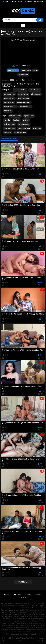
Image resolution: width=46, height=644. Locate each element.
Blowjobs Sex (36, 94)
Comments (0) (23, 75)
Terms (28, 594)
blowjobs (7, 120)
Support (17, 594)
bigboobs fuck (29, 116)
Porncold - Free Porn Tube (35, 2)
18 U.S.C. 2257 (23, 598)
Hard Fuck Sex (9, 102)
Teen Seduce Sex (25, 107)
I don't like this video (17, 66)
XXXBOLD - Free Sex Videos (13, 2)
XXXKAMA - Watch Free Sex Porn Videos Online (21, 639)
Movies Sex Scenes (24, 102)
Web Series (8, 111)
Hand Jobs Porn (23, 98)
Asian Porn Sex (35, 90)
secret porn (37, 128)
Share (35, 70)
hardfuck (26, 120)
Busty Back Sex (9, 98)
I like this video (14, 66)
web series (8, 133)
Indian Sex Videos (20, 90)
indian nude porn (24, 128)
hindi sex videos (9, 124)
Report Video (26, 70)
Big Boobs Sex (23, 94)
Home (7, 594)
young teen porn (20, 133)
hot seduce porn (24, 124)
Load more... (23, 582)
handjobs (16, 120)
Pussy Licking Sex (10, 107)
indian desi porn (9, 128)
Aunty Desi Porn (9, 94)
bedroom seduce (15, 116)
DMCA (38, 594)
